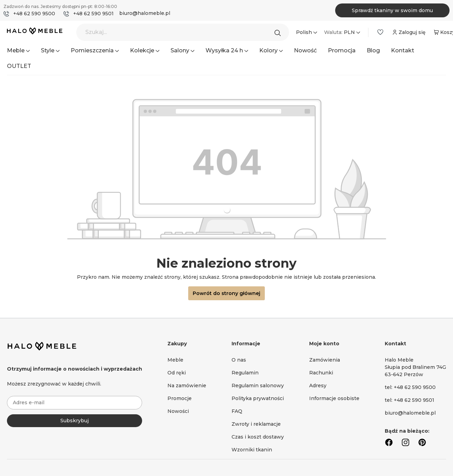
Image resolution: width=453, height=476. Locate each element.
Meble (175, 360)
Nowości (178, 411)
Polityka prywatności (258, 398)
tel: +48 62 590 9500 (410, 387)
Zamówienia (325, 360)
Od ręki (177, 373)
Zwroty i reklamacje (256, 424)
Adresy (318, 386)
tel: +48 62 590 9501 (410, 400)
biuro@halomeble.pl (145, 13)
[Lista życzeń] (380, 32)
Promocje (180, 398)
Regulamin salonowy (258, 386)
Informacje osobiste (334, 398)
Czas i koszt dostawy (258, 437)
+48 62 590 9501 (93, 14)
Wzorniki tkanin (252, 450)
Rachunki (321, 373)
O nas (239, 360)
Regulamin (245, 373)
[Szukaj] (279, 32)
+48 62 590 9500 (34, 14)
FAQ (237, 411)
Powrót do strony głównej (226, 293)
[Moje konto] (408, 32)
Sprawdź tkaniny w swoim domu (392, 10)
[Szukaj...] (183, 32)
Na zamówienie (187, 386)
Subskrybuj (75, 421)
